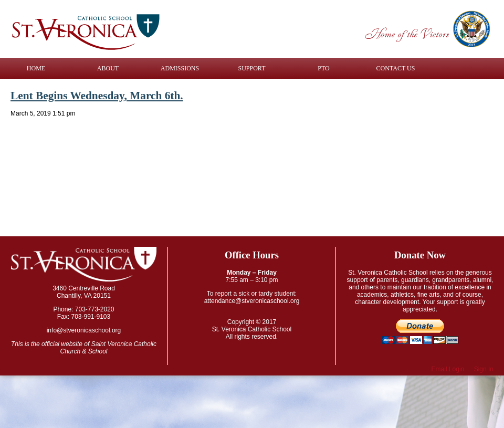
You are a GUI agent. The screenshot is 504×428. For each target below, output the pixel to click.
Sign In (484, 369)
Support (252, 68)
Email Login (448, 369)
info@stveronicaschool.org (84, 330)
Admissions (180, 68)
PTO (323, 68)
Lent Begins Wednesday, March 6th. (97, 96)
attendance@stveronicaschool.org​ (252, 301)
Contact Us (396, 68)
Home (36, 68)
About (108, 68)
